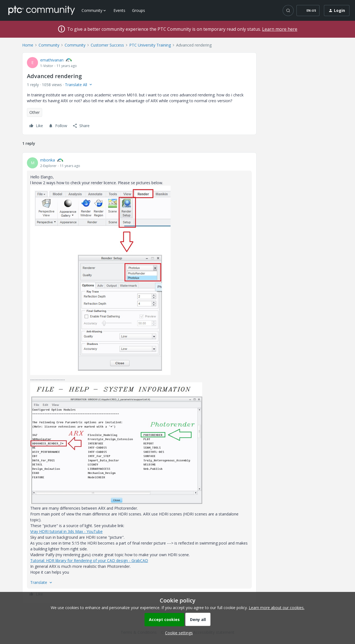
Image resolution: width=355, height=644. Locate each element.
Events (119, 10)
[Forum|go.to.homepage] (42, 10)
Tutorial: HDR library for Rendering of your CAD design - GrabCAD (89, 560)
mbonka (48, 160)
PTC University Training (150, 45)
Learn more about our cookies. (277, 608)
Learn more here (280, 29)
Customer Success (107, 45)
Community (49, 45)
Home (28, 45)
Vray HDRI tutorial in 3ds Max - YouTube (66, 531)
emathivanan (52, 60)
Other (35, 112)
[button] (308, 11)
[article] (139, 378)
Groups (139, 10)
